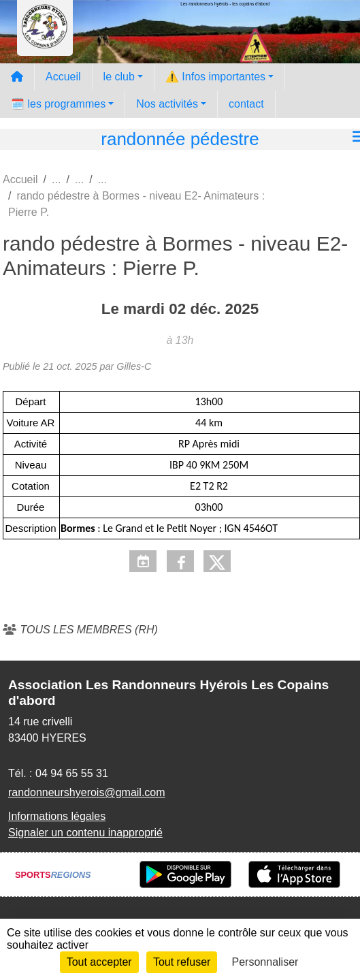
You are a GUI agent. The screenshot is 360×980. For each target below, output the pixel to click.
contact (246, 104)
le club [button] (119, 77)
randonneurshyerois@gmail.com (87, 792)
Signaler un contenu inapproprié (85, 833)
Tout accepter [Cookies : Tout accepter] (99, 962)
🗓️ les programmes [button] (58, 104)
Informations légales (57, 816)
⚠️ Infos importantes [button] (215, 77)
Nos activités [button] (167, 104)
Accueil (63, 77)
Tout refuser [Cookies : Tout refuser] (182, 962)
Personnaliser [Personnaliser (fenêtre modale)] (265, 962)
